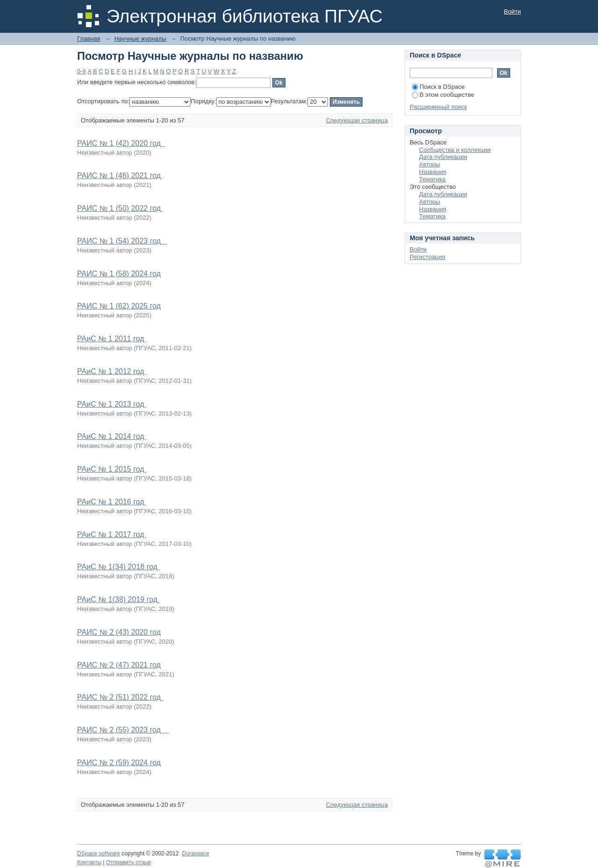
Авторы (430, 164)
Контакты (89, 862)
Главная (89, 39)
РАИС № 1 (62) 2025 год (119, 306)
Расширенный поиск (438, 107)
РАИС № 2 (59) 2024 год (119, 763)
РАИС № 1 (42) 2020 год (121, 143)
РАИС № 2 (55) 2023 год (123, 730)
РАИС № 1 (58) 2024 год (119, 274)
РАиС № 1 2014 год (112, 436)
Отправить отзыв (128, 862)
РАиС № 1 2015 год (112, 469)
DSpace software (99, 854)
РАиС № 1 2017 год (112, 534)
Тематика (432, 179)
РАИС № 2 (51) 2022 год (120, 697)
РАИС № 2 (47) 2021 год (119, 665)
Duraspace (195, 854)
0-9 (82, 71)
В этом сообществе (443, 95)
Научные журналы (140, 39)
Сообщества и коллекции (455, 150)
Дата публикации (443, 157)
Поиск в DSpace (438, 87)
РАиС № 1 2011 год (112, 339)
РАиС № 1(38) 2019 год (118, 599)
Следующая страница (357, 120)
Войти (513, 11)
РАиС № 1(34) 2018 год (118, 567)
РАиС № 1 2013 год (112, 404)
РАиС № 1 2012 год (112, 371)
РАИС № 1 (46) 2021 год (120, 176)
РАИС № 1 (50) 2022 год (120, 208)
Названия (433, 172)
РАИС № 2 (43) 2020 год (119, 632)
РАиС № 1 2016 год (112, 502)
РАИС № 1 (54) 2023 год (122, 241)
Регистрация (427, 257)
